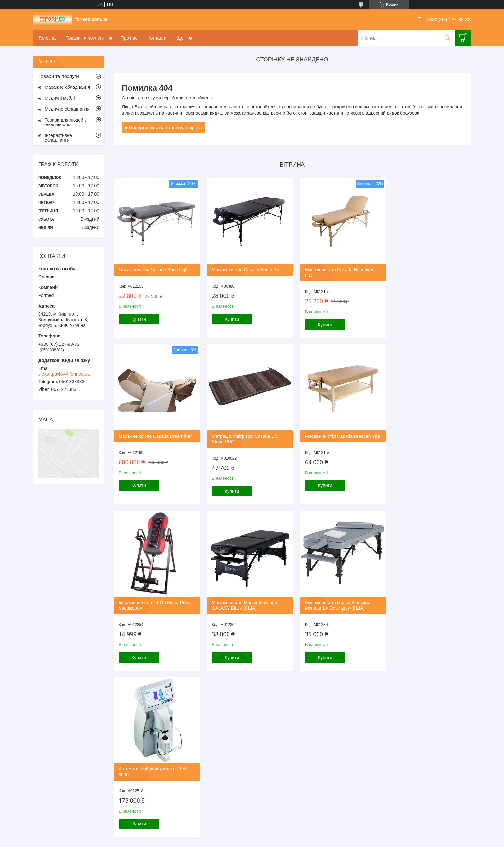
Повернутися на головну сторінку (166, 128)
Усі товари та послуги (290, 682)
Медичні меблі (60, 98)
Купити (139, 317)
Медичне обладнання (67, 109)
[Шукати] (447, 38)
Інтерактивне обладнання (58, 138)
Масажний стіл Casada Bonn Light (154, 267)
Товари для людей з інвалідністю (66, 122)
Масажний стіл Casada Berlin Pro (244, 267)
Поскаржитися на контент (235, 716)
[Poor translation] (23, 753)
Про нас (129, 38)
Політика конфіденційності (285, 716)
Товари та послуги (85, 38)
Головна (47, 38)
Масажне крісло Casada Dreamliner (428, 267)
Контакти (157, 38)
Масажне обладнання (67, 87)
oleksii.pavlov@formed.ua (64, 374)
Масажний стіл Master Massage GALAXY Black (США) (424, 435)
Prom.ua (282, 710)
